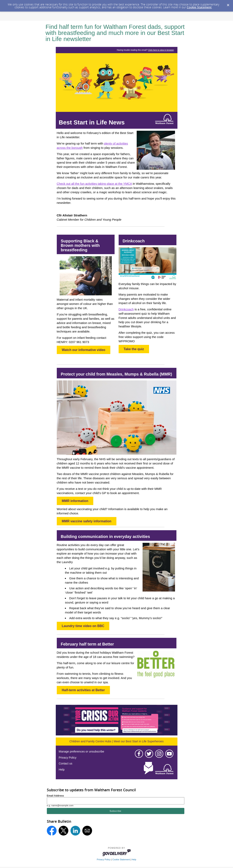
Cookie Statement (199, 7)
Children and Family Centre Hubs (90, 741)
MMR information (75, 501)
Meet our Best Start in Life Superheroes (139, 741)
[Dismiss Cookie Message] (228, 4)
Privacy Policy (68, 758)
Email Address (55, 796)
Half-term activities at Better (83, 690)
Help (62, 770)
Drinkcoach (126, 309)
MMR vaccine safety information (87, 521)
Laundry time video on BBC (83, 626)
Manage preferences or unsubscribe (82, 751)
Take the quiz (134, 349)
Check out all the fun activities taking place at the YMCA (94, 184)
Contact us (66, 763)
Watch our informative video (84, 350)
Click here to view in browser (161, 50)
